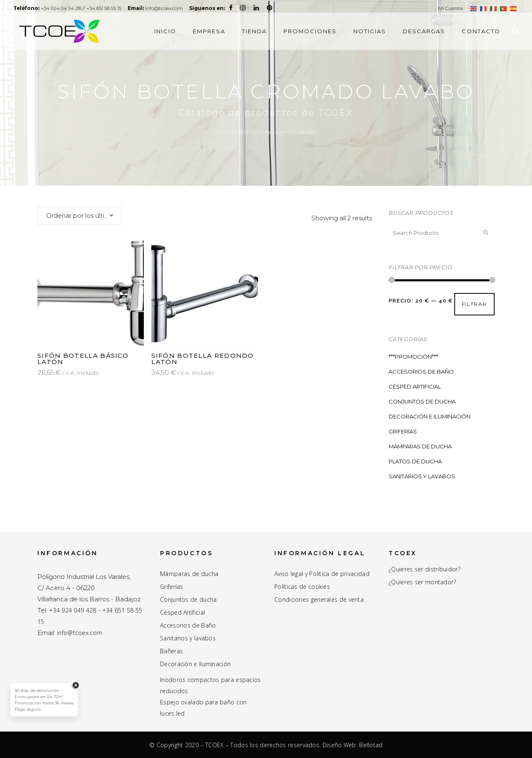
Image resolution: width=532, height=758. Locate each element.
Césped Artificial (415, 386)
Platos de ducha (415, 461)
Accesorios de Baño (421, 372)
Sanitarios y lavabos (188, 638)
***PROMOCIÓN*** (413, 357)
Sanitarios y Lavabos (422, 476)
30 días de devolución (37, 690)
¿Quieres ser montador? (422, 582)
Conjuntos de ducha (422, 401)
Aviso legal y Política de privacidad (322, 574)
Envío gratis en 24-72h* (39, 697)
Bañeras (171, 651)
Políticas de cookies (302, 587)
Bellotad (371, 745)
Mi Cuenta (450, 8)
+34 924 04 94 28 (66, 8)
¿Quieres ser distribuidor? (425, 569)
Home (224, 132)
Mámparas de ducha (420, 446)
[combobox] (80, 216)
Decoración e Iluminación (430, 416)
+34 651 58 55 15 (114, 8)
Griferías (403, 431)
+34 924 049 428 (73, 610)
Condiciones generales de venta (319, 600)
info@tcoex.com (182, 8)
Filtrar (474, 304)
